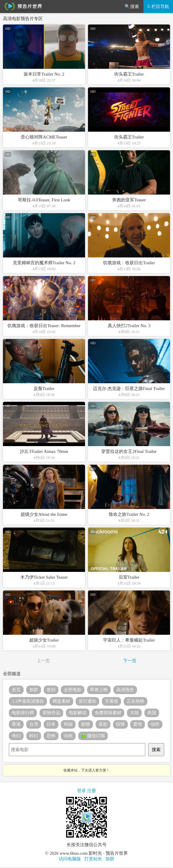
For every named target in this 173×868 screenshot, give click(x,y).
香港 (16, 724)
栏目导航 (158, 6)
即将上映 (99, 690)
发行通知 (87, 701)
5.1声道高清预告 (28, 701)
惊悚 (120, 724)
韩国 (68, 724)
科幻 (34, 736)
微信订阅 (93, 736)
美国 (152, 713)
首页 (16, 690)
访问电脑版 (70, 859)
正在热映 (136, 701)
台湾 (34, 724)
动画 (68, 736)
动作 (155, 724)
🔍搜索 (132, 6)
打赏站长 (93, 859)
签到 (51, 690)
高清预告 (125, 690)
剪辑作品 (51, 713)
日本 (51, 724)
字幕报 (111, 701)
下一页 (130, 661)
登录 (81, 791)
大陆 (134, 713)
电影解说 (78, 713)
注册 (92, 791)
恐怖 (51, 736)
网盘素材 (61, 701)
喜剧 (103, 724)
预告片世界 (22, 6)
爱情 (138, 724)
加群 (34, 690)
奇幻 (16, 736)
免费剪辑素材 (108, 713)
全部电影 (73, 690)
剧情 (86, 724)
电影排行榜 (23, 713)
